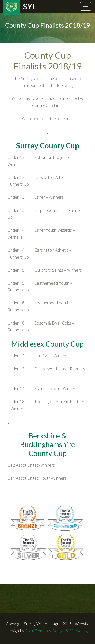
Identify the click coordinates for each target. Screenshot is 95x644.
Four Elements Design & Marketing (56, 631)
